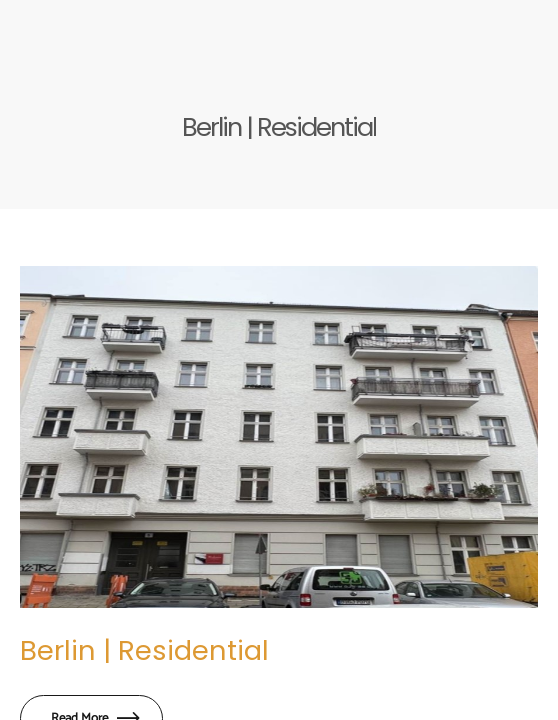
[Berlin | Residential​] (279, 437)
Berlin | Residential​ (144, 650)
